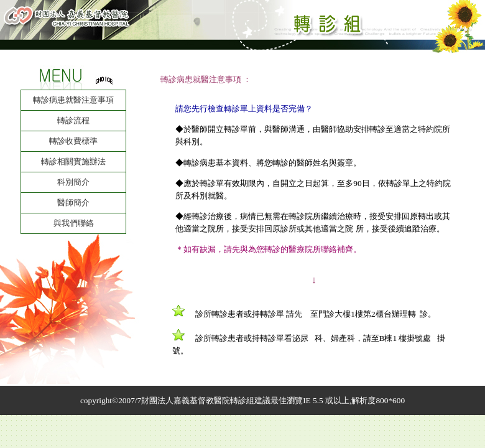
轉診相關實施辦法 (73, 161)
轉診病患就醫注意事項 (73, 100)
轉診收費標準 (73, 141)
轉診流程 (73, 120)
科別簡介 (73, 182)
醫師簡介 (73, 203)
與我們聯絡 (74, 223)
